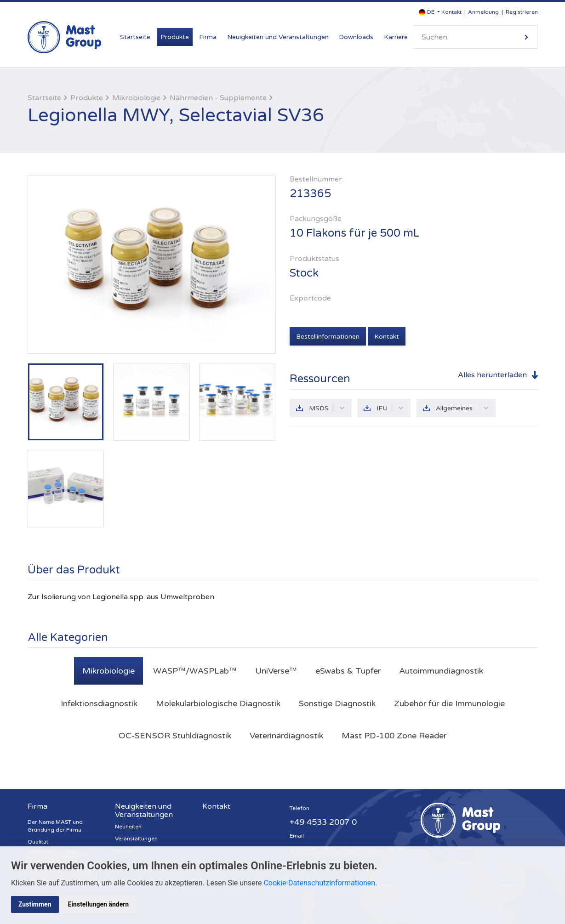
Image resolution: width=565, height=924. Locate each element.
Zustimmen (35, 904)
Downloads (356, 37)
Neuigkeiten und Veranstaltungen (278, 37)
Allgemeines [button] (462, 408)
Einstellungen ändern (99, 904)
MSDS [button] (327, 408)
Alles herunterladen (492, 375)
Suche (526, 37)
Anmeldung (483, 12)
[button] (429, 12)
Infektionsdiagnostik (99, 703)
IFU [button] (390, 408)
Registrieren (522, 12)
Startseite (135, 37)
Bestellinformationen (328, 337)
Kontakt (451, 12)
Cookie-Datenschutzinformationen (319, 883)
